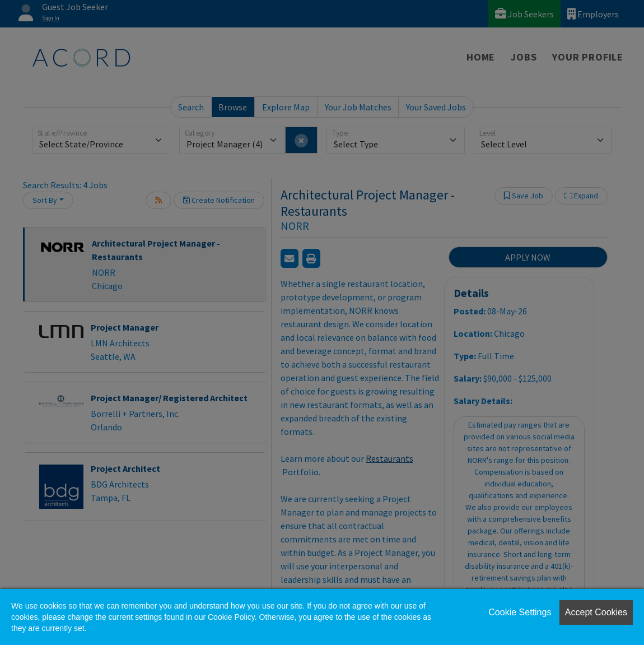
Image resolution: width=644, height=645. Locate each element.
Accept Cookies (596, 612)
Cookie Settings (520, 612)
